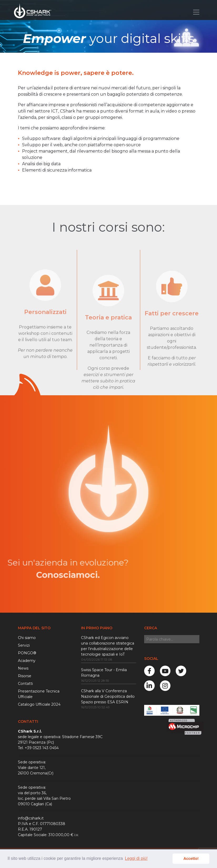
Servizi (24, 645)
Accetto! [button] (191, 859)
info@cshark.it (31, 818)
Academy (27, 661)
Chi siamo (27, 638)
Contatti (25, 684)
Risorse (25, 676)
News (23, 668)
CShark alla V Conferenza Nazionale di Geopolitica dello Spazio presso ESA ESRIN (108, 696)
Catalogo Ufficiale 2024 (39, 704)
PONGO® (27, 653)
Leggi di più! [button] (136, 858)
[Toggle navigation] (196, 12)
